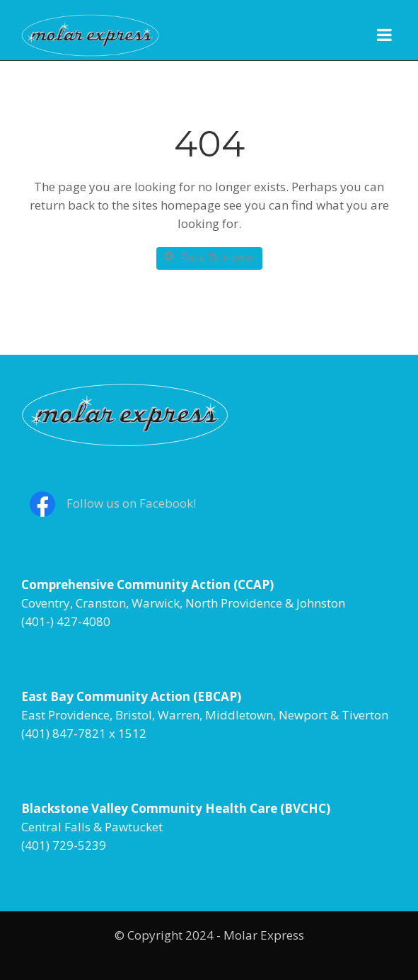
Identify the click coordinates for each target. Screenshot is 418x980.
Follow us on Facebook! (131, 503)
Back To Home (209, 258)
